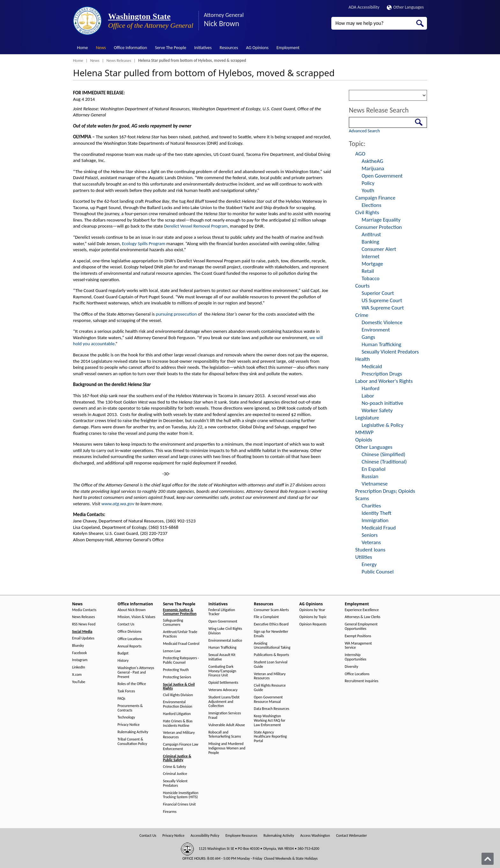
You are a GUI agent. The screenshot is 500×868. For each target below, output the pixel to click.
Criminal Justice (175, 774)
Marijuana (373, 168)
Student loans (370, 550)
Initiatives (203, 48)
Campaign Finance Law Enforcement (181, 747)
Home (83, 48)
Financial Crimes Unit (179, 804)
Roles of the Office (132, 684)
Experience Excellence (362, 610)
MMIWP (364, 432)
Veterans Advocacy (223, 690)
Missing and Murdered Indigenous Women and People (227, 748)
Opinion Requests (313, 624)
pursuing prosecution (176, 314)
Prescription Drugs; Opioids (385, 491)
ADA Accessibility (364, 7)
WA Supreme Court (383, 308)
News (101, 48)
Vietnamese (375, 484)
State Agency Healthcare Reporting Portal (270, 737)
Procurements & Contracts (130, 708)
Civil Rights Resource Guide (270, 688)
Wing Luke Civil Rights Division (225, 631)
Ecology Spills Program (143, 244)
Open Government (382, 176)
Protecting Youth (176, 670)
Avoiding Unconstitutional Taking (272, 646)
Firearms (170, 812)
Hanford (371, 388)
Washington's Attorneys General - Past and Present (136, 672)
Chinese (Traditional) (384, 462)
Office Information (130, 48)
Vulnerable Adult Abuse (227, 725)
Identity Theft (376, 513)
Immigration (375, 520)
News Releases (119, 60)
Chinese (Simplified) (383, 454)
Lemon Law (172, 651)
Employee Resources (241, 836)
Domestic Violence (382, 322)
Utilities (364, 557)
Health (363, 359)
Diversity (351, 667)
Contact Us (126, 624)
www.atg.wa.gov (118, 504)
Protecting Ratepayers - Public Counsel (181, 660)
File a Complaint (266, 617)
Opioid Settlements (223, 683)
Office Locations (130, 639)
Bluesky (78, 646)
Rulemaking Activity (133, 732)
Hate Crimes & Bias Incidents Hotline (178, 723)
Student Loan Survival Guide (271, 664)
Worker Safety (377, 410)
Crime (362, 315)
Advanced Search (364, 131)
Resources (229, 48)
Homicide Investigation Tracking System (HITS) (181, 795)
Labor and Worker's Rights (384, 381)
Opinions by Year (312, 610)
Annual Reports (130, 646)
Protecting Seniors (177, 677)
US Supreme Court (382, 300)
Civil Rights (367, 212)
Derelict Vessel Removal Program (196, 226)
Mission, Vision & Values (136, 617)
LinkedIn (79, 667)
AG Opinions (257, 48)
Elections (371, 205)
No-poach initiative (382, 403)
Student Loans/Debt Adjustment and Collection (224, 702)
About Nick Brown (132, 610)
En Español (374, 469)
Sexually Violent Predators (390, 352)
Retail (368, 271)
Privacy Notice (129, 725)
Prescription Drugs (382, 374)
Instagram (80, 660)
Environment (376, 330)
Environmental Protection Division (178, 704)
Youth (368, 190)
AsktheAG (372, 161)
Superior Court (378, 293)
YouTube (79, 682)
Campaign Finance (375, 198)
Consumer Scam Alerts (271, 610)
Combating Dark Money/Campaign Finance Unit (222, 671)
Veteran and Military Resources (179, 735)
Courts (362, 286)
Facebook (79, 653)
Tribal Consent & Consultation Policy (132, 742)
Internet (371, 256)
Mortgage (372, 264)
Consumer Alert (379, 249)
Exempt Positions (358, 636)
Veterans (371, 542)
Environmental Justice (225, 641)
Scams (362, 498)
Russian (370, 476)
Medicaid (372, 366)
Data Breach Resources (272, 709)
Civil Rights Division (178, 695)
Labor (368, 396)
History (123, 661)
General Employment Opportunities (361, 627)
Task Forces (126, 691)
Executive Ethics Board (271, 624)
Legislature (367, 418)
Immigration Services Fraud (225, 715)
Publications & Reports (271, 655)
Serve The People (171, 48)
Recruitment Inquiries (361, 681)
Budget (123, 653)
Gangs (368, 337)
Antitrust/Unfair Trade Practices (180, 634)
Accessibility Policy (205, 836)
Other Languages (405, 7)
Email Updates (83, 638)
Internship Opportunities (356, 657)
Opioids (364, 440)
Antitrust (371, 234)
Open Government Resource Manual (268, 700)
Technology (126, 717)
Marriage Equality (381, 220)
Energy (369, 564)
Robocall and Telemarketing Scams (225, 735)
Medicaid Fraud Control (181, 644)
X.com (77, 675)
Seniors (370, 535)
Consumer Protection (379, 227)
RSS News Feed (84, 624)
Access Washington (315, 836)
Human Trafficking (381, 344)
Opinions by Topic (313, 617)
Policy (368, 183)
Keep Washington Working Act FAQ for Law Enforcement (270, 721)
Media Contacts (84, 610)
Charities (371, 506)
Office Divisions (129, 632)
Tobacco (371, 278)
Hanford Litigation (177, 714)
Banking (370, 242)
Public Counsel (378, 572)
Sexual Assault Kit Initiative (222, 657)
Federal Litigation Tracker (222, 612)
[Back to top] (488, 859)
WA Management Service (358, 646)
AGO (360, 154)
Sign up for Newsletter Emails (271, 634)
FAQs (121, 699)
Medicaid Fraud (379, 528)
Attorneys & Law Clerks (363, 617)
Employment (288, 48)
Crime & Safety (174, 767)
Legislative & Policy (382, 425)
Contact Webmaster (352, 836)
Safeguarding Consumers (173, 623)
